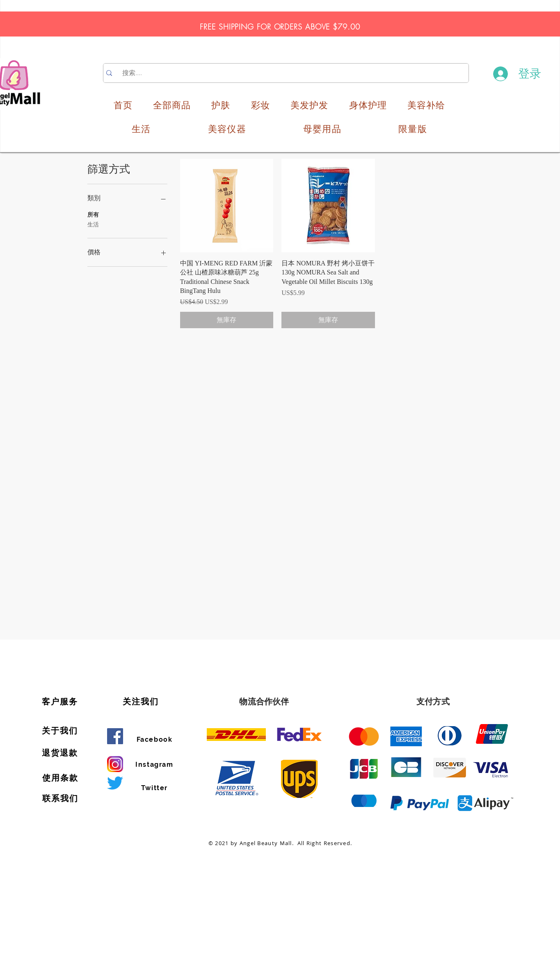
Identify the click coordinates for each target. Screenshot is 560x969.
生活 (93, 224)
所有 (93, 214)
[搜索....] (287, 73)
